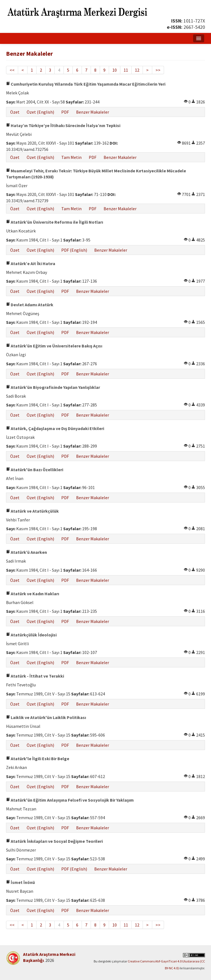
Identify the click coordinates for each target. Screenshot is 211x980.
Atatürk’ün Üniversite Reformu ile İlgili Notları (55, 222)
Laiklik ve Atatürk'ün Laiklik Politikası (46, 717)
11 (126, 70)
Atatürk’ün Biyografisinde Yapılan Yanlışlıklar (53, 387)
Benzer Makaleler (93, 112)
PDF (65, 112)
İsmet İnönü (20, 882)
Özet (15, 112)
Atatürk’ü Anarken (27, 552)
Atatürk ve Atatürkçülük (32, 511)
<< (12, 70)
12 (137, 70)
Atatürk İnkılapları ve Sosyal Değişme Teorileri (54, 841)
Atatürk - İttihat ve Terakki (35, 676)
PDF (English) (74, 250)
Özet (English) (40, 112)
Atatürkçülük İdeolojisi (31, 635)
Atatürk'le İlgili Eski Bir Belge (38, 759)
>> (158, 70)
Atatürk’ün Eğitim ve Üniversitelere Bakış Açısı (54, 346)
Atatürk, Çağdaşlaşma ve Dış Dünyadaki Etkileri (55, 428)
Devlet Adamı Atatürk (30, 305)
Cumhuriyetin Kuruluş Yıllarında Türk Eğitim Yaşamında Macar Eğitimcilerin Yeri (86, 84)
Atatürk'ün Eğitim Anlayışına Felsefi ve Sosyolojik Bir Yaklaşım (70, 800)
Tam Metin (71, 157)
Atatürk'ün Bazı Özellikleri (35, 470)
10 (115, 70)
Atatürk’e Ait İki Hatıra (31, 263)
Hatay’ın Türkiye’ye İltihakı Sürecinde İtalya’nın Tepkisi (63, 125)
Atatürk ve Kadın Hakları (33, 594)
